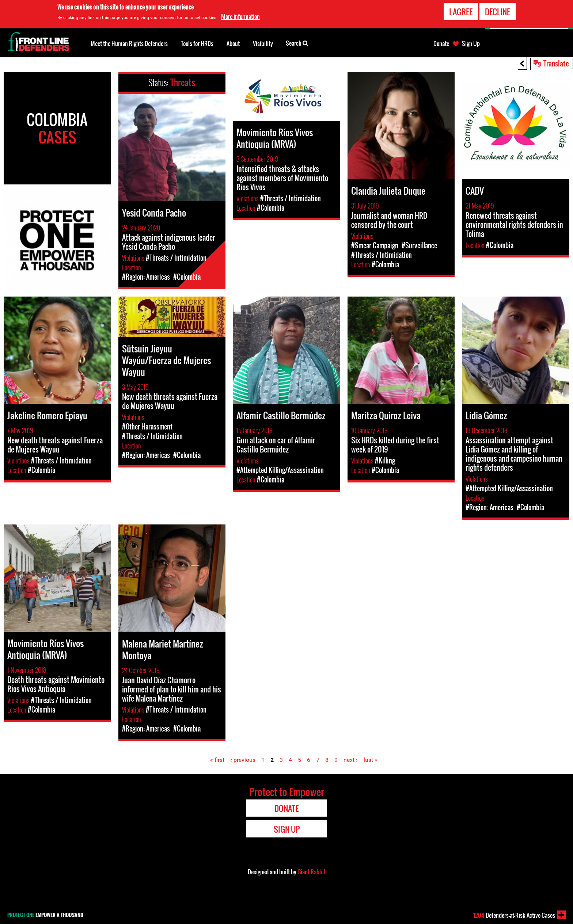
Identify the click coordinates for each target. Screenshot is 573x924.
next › (351, 760)
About (233, 43)
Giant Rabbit (312, 872)
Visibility (263, 43)
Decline (498, 12)
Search (297, 43)
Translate (556, 63)
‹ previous (243, 760)
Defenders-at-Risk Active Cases (514, 915)
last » (371, 760)
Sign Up (471, 43)
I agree (461, 12)
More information (240, 16)
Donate (441, 43)
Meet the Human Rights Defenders (129, 43)
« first (217, 760)
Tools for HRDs (197, 43)
